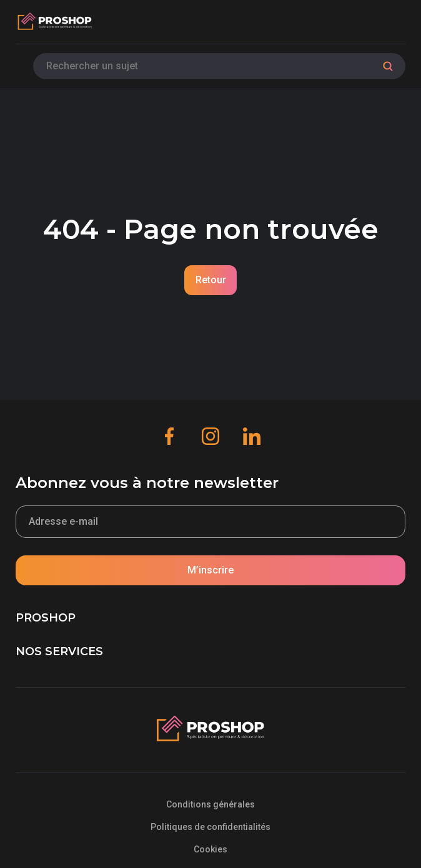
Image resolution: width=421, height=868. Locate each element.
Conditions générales (210, 804)
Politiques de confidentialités (210, 827)
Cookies (210, 849)
